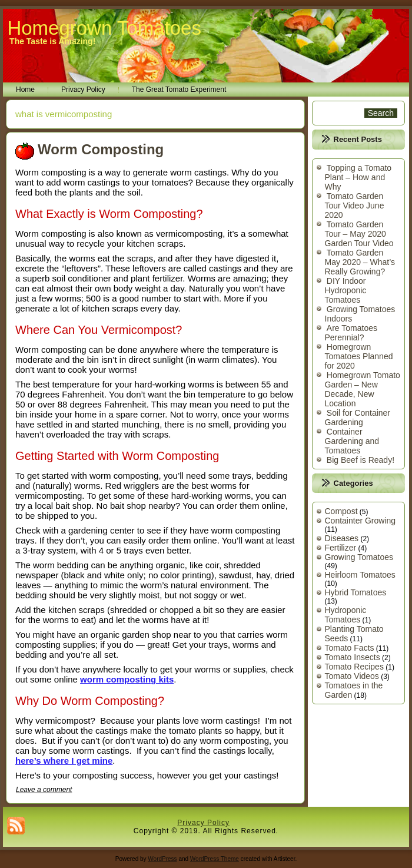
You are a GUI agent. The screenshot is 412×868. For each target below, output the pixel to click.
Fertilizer (341, 548)
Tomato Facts (350, 648)
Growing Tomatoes (359, 557)
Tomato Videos (352, 676)
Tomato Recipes (354, 667)
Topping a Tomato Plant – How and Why (358, 177)
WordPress (162, 859)
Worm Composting (101, 149)
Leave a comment (44, 790)
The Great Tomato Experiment (179, 90)
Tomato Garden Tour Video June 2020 (355, 206)
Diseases (342, 538)
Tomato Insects (353, 657)
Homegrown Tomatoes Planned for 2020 (359, 356)
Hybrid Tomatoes (356, 592)
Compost (341, 511)
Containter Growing (360, 521)
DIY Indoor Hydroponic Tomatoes (346, 290)
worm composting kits (127, 679)
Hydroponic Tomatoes (346, 615)
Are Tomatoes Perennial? (351, 333)
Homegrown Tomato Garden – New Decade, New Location (363, 389)
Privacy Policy (83, 90)
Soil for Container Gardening (358, 418)
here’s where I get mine (64, 761)
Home (25, 90)
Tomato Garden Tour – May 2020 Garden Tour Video (359, 234)
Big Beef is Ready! (360, 460)
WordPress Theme (215, 859)
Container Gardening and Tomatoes (352, 441)
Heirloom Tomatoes (360, 575)
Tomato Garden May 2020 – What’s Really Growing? (360, 262)
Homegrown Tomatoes (104, 28)
